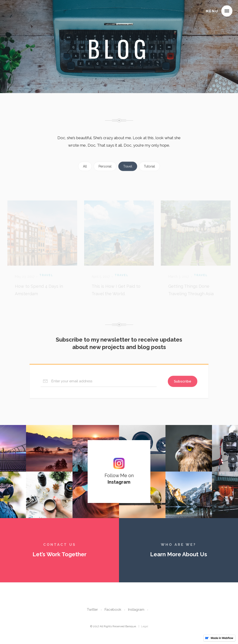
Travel (128, 172)
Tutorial (149, 172)
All (85, 172)
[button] (227, 11)
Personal (105, 172)
